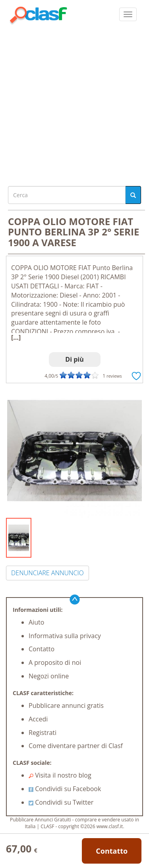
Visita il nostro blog (60, 775)
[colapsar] (128, 14)
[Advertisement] (74, 103)
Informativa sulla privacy (65, 636)
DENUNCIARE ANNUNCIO (47, 573)
